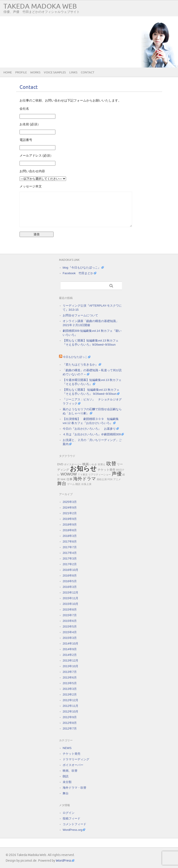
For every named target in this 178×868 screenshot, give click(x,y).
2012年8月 (70, 723)
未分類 (67, 782)
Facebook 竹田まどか (78, 273)
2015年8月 (70, 610)
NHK (63, 479)
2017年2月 (70, 564)
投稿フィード (72, 818)
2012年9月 (70, 717)
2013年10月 (70, 666)
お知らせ (83, 468)
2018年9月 (70, 525)
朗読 (78, 484)
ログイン (69, 813)
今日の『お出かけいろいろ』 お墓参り (89, 429)
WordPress (64, 861)
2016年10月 (70, 570)
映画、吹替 (70, 771)
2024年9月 (70, 508)
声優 (117, 474)
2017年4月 (70, 553)
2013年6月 (70, 678)
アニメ (117, 479)
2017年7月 (70, 547)
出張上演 (86, 484)
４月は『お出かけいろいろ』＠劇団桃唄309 (92, 434)
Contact (88, 73)
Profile (21, 73)
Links (73, 73)
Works (35, 73)
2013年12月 (70, 661)
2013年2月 (70, 695)
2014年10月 (70, 644)
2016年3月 (70, 587)
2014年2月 (70, 655)
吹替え (102, 464)
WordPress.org (72, 830)
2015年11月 (70, 598)
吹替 (111, 464)
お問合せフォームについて (80, 315)
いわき (93, 464)
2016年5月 (70, 581)
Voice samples (55, 73)
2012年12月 (70, 700)
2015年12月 (70, 593)
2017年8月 (70, 542)
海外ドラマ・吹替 (74, 788)
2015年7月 (70, 615)
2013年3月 (70, 689)
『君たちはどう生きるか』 (80, 365)
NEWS (67, 748)
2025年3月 (70, 502)
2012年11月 (70, 706)
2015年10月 (70, 604)
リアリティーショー (100, 475)
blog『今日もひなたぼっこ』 (82, 268)
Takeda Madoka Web (40, 6)
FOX (110, 479)
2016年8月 (70, 576)
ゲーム (71, 484)
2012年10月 (70, 712)
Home (8, 73)
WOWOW (69, 474)
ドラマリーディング (76, 759)
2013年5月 (70, 683)
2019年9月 (70, 519)
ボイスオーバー (73, 464)
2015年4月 (70, 632)
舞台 (62, 483)
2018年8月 (70, 530)
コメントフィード (74, 824)
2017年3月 (70, 559)
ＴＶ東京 (83, 475)
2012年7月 (70, 729)
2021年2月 (70, 513)
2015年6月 (70, 621)
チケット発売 (106, 470)
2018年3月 (70, 536)
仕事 (69, 479)
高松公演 (102, 479)
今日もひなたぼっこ (75, 357)
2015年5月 (70, 627)
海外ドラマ (84, 479)
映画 (86, 464)
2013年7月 (70, 672)
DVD (60, 464)
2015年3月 (70, 638)
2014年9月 (70, 649)
